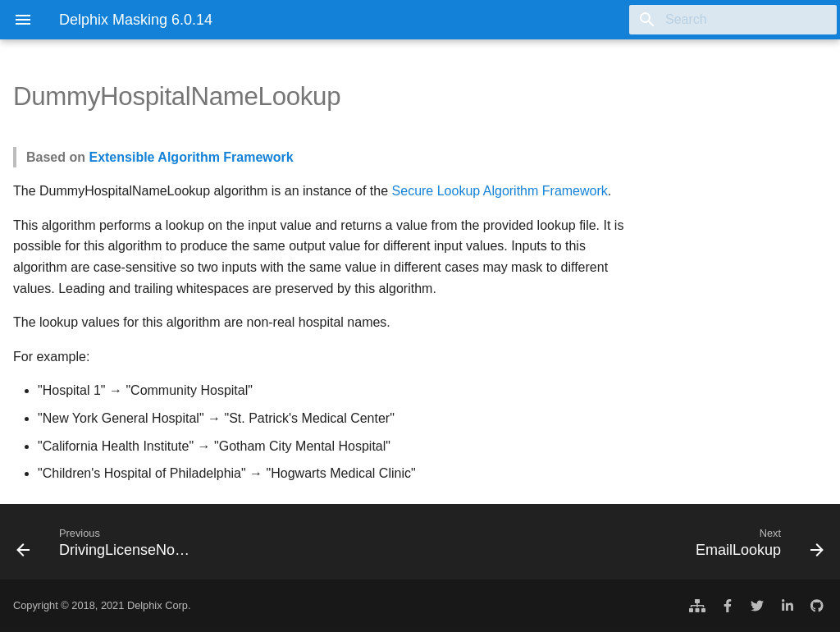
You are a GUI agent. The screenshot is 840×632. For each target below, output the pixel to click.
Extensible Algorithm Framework (191, 157)
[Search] (741, 20)
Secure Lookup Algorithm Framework (500, 191)
